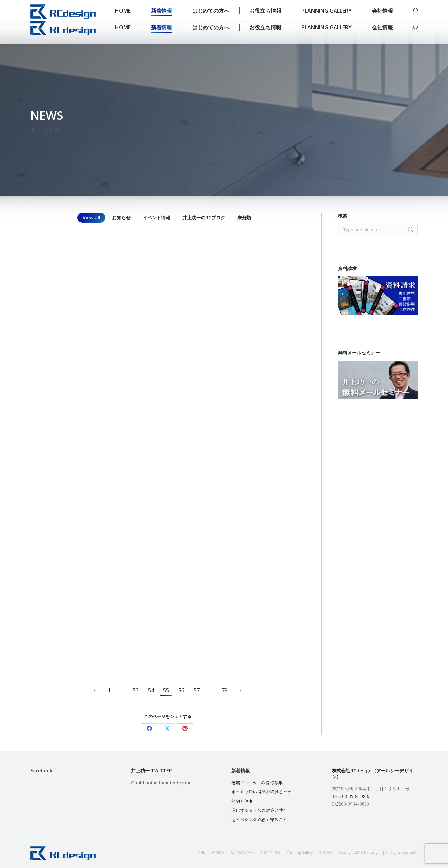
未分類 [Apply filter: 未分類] (244, 217)
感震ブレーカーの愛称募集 (257, 783)
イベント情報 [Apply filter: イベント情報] (157, 217)
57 (197, 690)
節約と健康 (242, 801)
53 (136, 690)
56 (181, 690)
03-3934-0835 (356, 796)
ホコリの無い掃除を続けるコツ (261, 792)
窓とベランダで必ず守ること (259, 820)
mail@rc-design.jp (92, 5)
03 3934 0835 (47, 5)
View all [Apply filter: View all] (91, 217)
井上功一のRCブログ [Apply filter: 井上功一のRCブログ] (204, 217)
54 (151, 690)
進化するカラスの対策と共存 (259, 810)
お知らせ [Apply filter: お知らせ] (121, 217)
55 (166, 690)
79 (225, 690)
